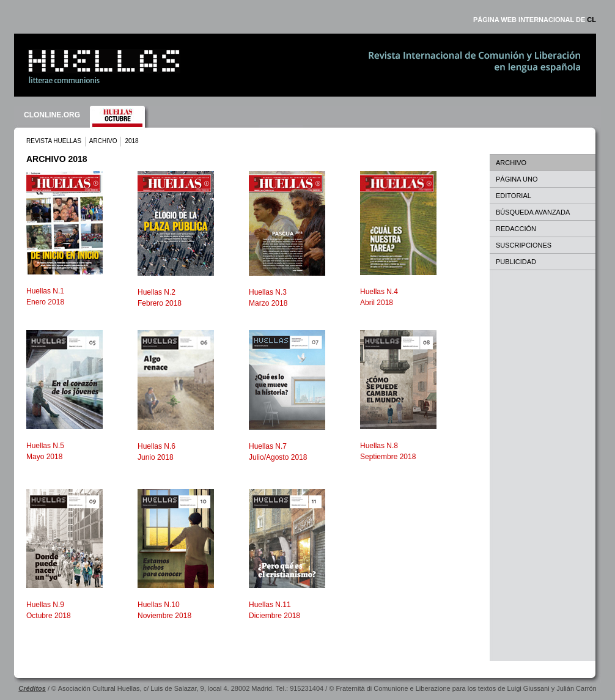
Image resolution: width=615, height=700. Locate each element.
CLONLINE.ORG (52, 115)
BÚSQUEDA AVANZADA (533, 212)
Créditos (32, 688)
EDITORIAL (514, 196)
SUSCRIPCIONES (524, 245)
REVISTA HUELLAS (54, 141)
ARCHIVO (103, 141)
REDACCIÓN (516, 229)
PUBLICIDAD (516, 262)
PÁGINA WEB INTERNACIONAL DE (535, 20)
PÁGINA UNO (517, 179)
